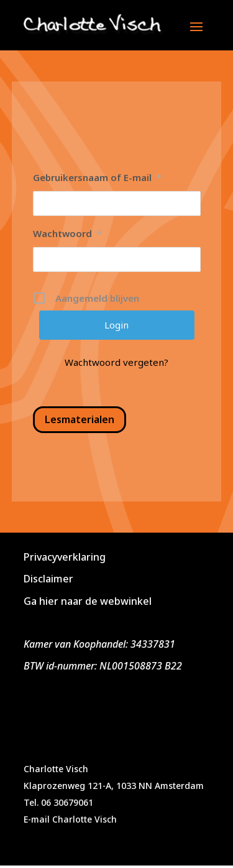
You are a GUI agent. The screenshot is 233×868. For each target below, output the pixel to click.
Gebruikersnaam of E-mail (97, 177)
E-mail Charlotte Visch (70, 819)
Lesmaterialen (80, 419)
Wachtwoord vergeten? (116, 362)
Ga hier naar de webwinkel (88, 601)
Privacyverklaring (65, 557)
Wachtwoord (67, 233)
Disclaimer (48, 579)
